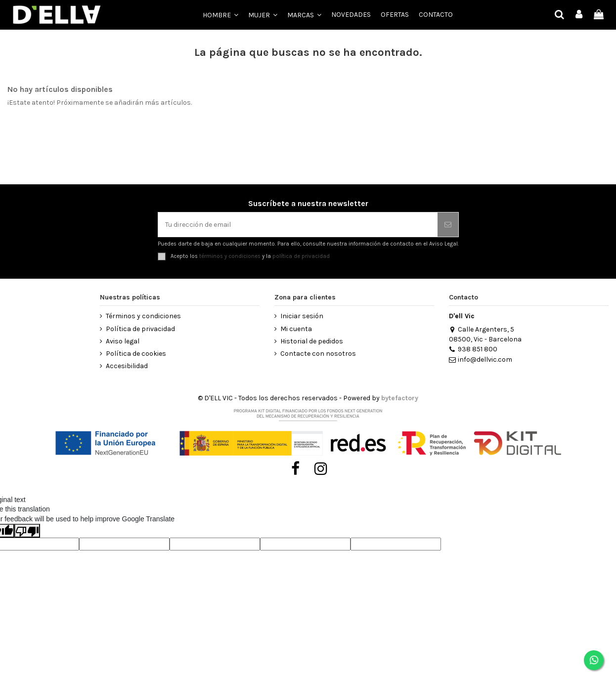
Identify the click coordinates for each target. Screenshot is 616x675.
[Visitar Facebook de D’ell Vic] (295, 469)
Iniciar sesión (302, 316)
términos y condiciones (230, 256)
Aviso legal (123, 341)
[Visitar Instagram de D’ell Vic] (321, 469)
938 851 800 (473, 349)
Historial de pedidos (312, 341)
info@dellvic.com (481, 359)
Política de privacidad (140, 329)
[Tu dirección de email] (298, 225)
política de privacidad (301, 256)
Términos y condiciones (143, 316)
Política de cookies (136, 354)
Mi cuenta (296, 329)
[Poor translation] (27, 531)
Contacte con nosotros (318, 354)
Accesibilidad (127, 366)
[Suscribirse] (448, 225)
